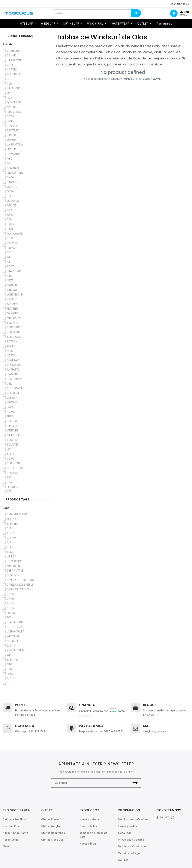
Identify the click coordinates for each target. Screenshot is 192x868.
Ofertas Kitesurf (51, 819)
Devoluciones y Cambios (133, 819)
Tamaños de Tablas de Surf (93, 835)
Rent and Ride (11, 826)
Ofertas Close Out (52, 840)
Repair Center (11, 840)
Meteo (7, 846)
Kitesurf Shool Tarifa (15, 833)
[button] (135, 783)
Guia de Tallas (88, 826)
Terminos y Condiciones (133, 846)
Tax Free (123, 860)
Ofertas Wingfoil (51, 826)
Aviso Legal (125, 833)
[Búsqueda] (136, 14)
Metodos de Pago (129, 853)
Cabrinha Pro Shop (14, 819)
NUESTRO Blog (180, 4)
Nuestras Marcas (90, 819)
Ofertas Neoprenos (53, 833)
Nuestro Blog (88, 844)
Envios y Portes (127, 826)
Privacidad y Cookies (131, 840)
